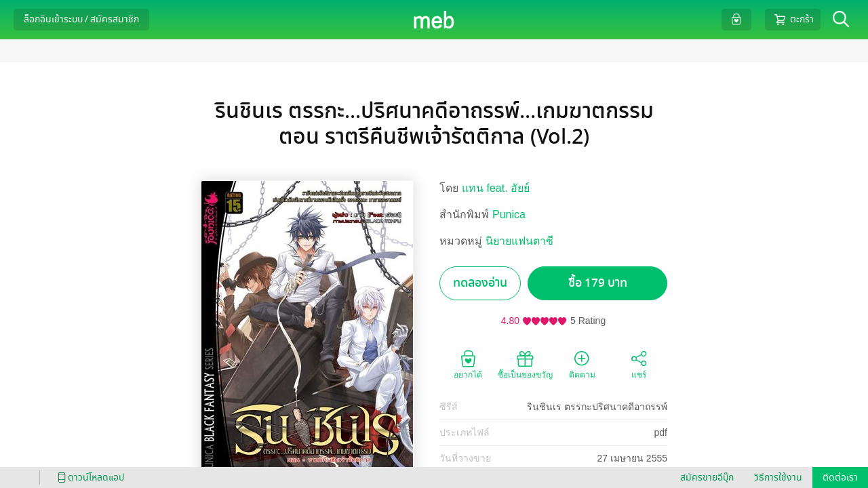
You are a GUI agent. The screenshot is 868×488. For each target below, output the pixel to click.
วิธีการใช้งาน (778, 477)
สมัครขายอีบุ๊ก (707, 477)
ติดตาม (582, 364)
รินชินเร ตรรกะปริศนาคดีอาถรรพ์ (597, 407)
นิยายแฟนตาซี (519, 241)
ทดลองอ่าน (480, 283)
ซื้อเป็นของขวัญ (525, 364)
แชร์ (639, 364)
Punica (509, 215)
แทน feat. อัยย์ (496, 188)
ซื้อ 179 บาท (598, 283)
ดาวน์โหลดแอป (89, 477)
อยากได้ (468, 364)
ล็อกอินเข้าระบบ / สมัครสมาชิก (81, 19)
